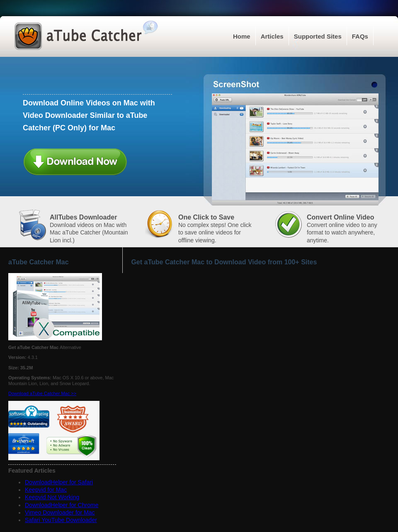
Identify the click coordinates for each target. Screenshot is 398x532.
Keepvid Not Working (52, 497)
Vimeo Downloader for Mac (60, 512)
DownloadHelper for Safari (59, 482)
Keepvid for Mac (46, 490)
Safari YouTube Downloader (61, 520)
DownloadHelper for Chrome (62, 505)
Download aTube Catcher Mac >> (42, 393)
